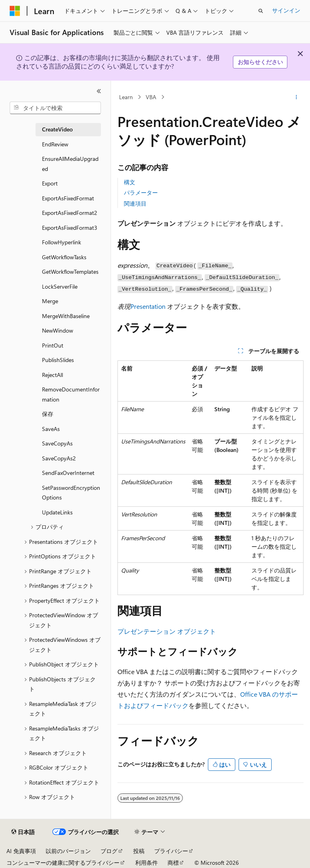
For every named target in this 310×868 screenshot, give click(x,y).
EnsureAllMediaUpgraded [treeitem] (70, 164)
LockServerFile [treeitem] (60, 286)
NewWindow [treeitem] (58, 330)
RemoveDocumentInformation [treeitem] (71, 394)
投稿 (139, 851)
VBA (151, 97)
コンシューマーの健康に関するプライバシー (63, 863)
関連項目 (135, 203)
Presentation (148, 306)
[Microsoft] (15, 11)
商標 (173, 863)
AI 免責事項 (21, 851)
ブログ (109, 851)
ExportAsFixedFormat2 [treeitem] (70, 213)
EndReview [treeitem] (55, 144)
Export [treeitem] (50, 183)
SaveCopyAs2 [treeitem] (59, 458)
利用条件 (147, 863)
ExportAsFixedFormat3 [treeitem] (70, 228)
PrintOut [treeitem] (53, 345)
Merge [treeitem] (50, 301)
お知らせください (260, 62)
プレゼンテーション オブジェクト (167, 631)
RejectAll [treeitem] (52, 375)
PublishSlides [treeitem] (58, 360)
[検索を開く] (261, 11)
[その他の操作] (296, 97)
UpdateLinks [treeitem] (57, 512)
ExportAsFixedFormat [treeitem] (68, 198)
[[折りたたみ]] (99, 91)
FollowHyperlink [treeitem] (62, 242)
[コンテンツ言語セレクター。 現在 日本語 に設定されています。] (23, 832)
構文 (130, 182)
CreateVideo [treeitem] (57, 129)
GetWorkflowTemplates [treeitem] (70, 272)
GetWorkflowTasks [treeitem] (64, 257)
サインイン (286, 10)
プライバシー (171, 851)
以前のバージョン (68, 851)
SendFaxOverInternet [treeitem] (68, 473)
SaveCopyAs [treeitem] (57, 443)
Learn (126, 97)
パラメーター (141, 193)
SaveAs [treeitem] (51, 429)
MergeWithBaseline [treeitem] (66, 316)
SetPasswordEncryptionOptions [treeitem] (71, 493)
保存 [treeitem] (48, 414)
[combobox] (55, 108)
